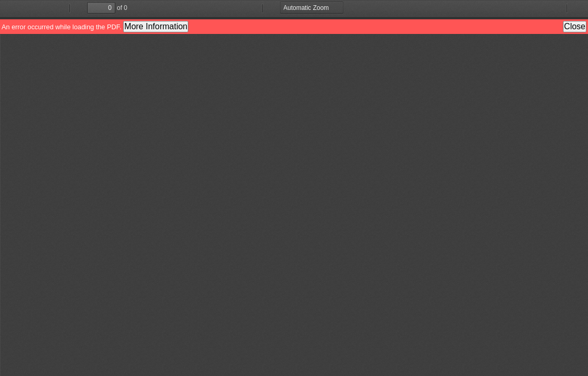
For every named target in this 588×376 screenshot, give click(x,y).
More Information (156, 26)
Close (575, 26)
